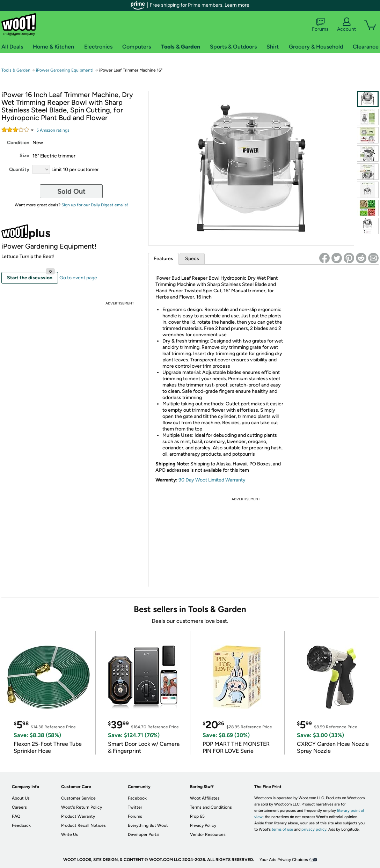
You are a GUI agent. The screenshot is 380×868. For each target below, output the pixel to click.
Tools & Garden (16, 70)
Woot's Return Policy (82, 807)
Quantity (19, 170)
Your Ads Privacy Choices (284, 860)
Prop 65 (197, 816)
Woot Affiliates (205, 798)
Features (163, 259)
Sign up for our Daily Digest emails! (95, 205)
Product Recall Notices (83, 825)
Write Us (70, 834)
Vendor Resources (208, 834)
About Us (21, 798)
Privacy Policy (203, 825)
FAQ (16, 816)
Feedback (21, 825)
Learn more (237, 5)
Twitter (135, 807)
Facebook (137, 798)
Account (346, 25)
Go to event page (78, 278)
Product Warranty (78, 816)
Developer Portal (144, 834)
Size (24, 156)
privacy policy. (314, 829)
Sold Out (71, 191)
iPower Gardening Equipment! (65, 70)
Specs (192, 259)
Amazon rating (53, 130)
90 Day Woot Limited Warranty (212, 480)
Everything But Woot (148, 825)
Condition (18, 143)
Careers (19, 807)
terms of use (282, 829)
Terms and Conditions (211, 807)
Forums (320, 25)
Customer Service (78, 798)
